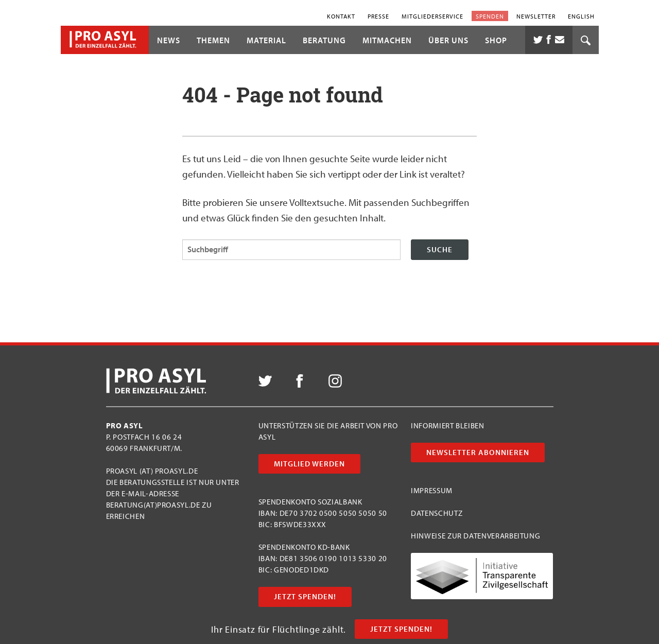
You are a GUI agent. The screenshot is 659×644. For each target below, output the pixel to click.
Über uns (448, 40)
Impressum (432, 490)
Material (266, 40)
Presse (378, 16)
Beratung (324, 40)
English (581, 16)
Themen (213, 40)
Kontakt (341, 16)
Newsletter (536, 16)
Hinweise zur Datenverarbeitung (475, 536)
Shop (496, 40)
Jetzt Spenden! (401, 629)
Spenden (490, 16)
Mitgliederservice (432, 16)
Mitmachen (387, 40)
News (169, 40)
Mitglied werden (309, 464)
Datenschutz (437, 513)
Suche (440, 249)
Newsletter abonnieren (478, 452)
